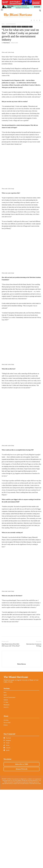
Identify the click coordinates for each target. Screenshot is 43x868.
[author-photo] (22, 740)
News (5, 771)
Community (14, 27)
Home (3, 24)
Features (19, 27)
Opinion (6, 778)
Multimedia (7, 783)
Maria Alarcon (7, 43)
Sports (5, 773)
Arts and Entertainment (9, 776)
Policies (6, 803)
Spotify (7, 829)
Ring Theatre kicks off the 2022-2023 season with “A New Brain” (11, 723)
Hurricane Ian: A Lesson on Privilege (34, 723)
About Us (6, 786)
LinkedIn (7, 826)
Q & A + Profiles (25, 27)
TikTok (6, 824)
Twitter (7, 821)
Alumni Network (21, 847)
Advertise (6, 798)
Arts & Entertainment (11, 24)
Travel (31, 27)
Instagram (7, 819)
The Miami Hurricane (16, 755)
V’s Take (6, 781)
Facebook (7, 816)
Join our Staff (7, 801)
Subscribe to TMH (21, 843)
